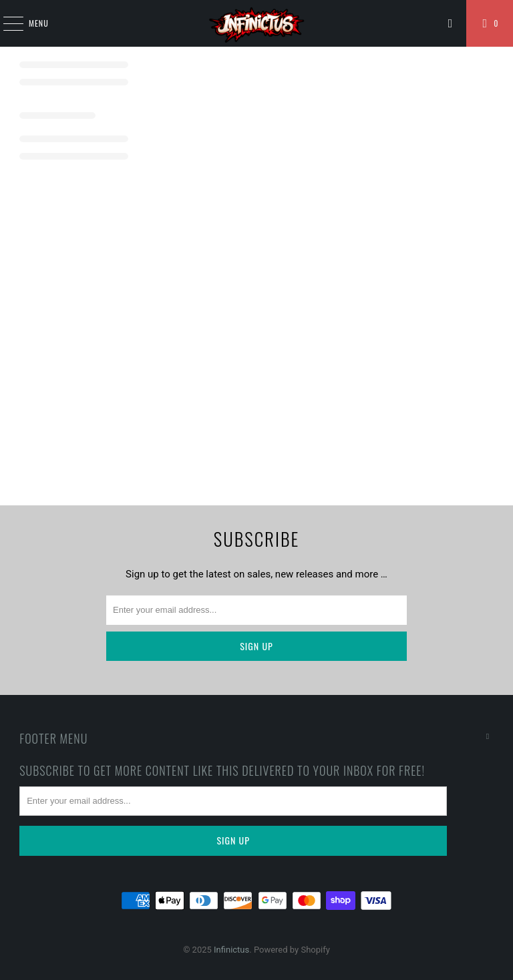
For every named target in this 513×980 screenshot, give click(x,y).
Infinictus (231, 950)
